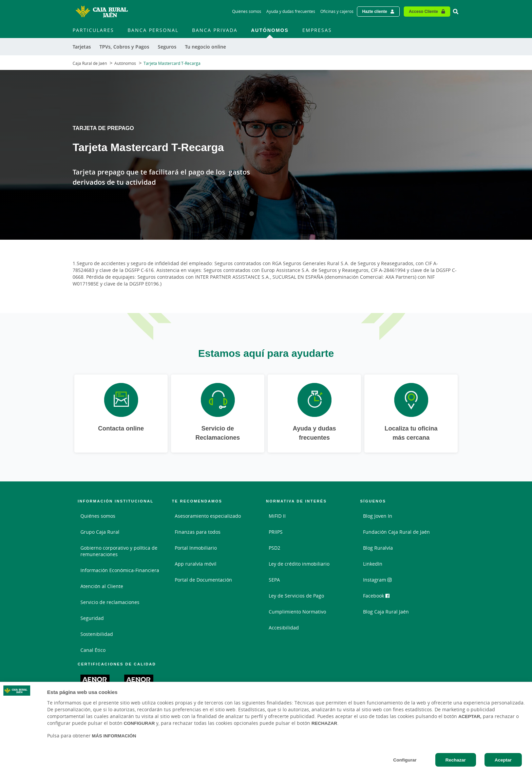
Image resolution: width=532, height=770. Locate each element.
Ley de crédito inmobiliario (299, 564)
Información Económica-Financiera (120, 570)
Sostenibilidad (97, 634)
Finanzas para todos (198, 532)
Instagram (377, 580)
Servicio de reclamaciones (110, 602)
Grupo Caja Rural (100, 532)
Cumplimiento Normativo (297, 612)
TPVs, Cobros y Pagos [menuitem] (124, 47)
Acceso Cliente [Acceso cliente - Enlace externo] (423, 11)
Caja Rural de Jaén (90, 63)
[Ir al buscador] (456, 12)
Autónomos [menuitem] (270, 30)
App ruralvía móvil (196, 564)
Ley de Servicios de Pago (296, 596)
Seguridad (92, 618)
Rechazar (456, 760)
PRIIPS (276, 532)
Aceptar (503, 760)
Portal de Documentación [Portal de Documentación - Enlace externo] (203, 580)
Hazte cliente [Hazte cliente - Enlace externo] (375, 11)
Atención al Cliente (102, 586)
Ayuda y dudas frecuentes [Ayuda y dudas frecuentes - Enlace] (291, 11)
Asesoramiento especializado (208, 516)
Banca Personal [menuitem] (153, 30)
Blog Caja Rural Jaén (386, 612)
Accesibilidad (284, 628)
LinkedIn (373, 564)
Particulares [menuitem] (93, 30)
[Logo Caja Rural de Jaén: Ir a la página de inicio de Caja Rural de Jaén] (101, 12)
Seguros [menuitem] (167, 47)
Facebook (376, 596)
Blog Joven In (378, 516)
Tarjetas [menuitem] (82, 47)
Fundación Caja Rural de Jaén (396, 532)
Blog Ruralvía (378, 548)
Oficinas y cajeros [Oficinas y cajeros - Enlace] (337, 11)
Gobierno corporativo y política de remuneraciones (119, 551)
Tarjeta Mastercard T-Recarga (172, 63)
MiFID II (277, 516)
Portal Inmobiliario (196, 548)
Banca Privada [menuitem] (215, 30)
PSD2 (274, 548)
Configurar (405, 760)
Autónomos (125, 63)
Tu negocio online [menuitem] (205, 47)
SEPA (274, 580)
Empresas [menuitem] (317, 30)
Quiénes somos (98, 516)
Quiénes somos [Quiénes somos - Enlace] (247, 11)
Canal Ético (93, 650)
